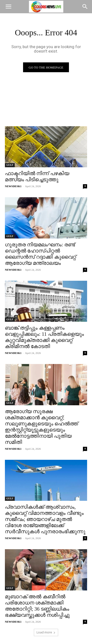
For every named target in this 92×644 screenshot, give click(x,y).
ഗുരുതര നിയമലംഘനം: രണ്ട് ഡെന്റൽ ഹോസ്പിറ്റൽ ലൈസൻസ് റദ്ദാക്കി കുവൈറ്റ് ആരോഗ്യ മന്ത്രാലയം (40, 254)
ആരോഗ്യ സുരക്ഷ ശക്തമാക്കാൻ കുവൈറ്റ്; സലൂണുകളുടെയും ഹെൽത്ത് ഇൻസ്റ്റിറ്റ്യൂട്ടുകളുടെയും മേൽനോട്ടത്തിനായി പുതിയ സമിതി (41, 427)
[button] (8, 7)
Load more (46, 632)
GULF (10, 165)
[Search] (85, 7)
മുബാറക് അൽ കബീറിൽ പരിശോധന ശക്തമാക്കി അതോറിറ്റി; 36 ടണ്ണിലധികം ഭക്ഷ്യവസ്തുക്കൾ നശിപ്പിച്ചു (37, 606)
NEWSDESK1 (13, 186)
